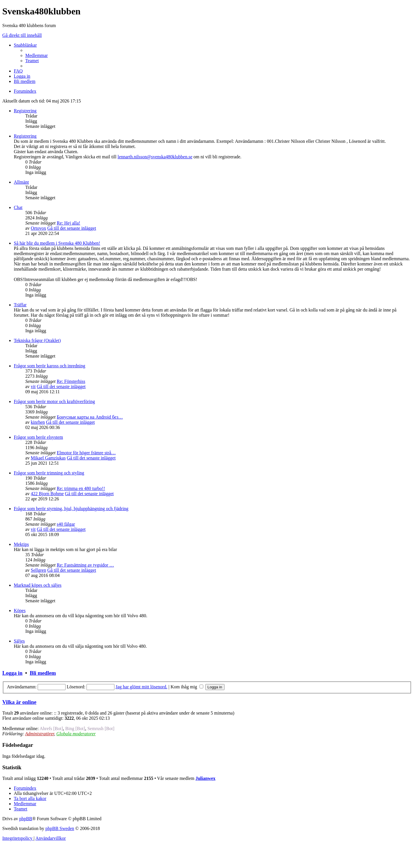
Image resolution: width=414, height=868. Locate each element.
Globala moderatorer (76, 734)
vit (33, 386)
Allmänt (21, 182)
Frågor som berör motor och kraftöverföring (54, 401)
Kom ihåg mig (187, 687)
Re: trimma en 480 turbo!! (81, 488)
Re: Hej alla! (68, 223)
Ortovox (38, 228)
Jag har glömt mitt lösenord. (141, 687)
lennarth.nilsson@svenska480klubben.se (155, 157)
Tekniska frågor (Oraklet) (37, 340)
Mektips (21, 544)
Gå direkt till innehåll (22, 35)
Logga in (12, 673)
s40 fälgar (66, 524)
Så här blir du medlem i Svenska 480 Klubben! (57, 243)
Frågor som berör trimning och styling (49, 473)
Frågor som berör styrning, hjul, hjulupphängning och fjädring (71, 509)
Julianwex (205, 778)
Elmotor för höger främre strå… (86, 453)
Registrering (25, 111)
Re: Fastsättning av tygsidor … (85, 565)
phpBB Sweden (60, 828)
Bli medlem (43, 673)
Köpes (20, 610)
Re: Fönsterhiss (71, 381)
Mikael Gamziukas (48, 458)
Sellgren (38, 570)
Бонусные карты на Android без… (90, 417)
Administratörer (40, 734)
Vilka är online (19, 702)
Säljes (19, 641)
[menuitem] (37, 55)
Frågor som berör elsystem (38, 437)
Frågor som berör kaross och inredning (49, 366)
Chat (18, 207)
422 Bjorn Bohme (47, 494)
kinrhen (38, 422)
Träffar (20, 305)
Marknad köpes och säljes (38, 585)
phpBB (26, 819)
